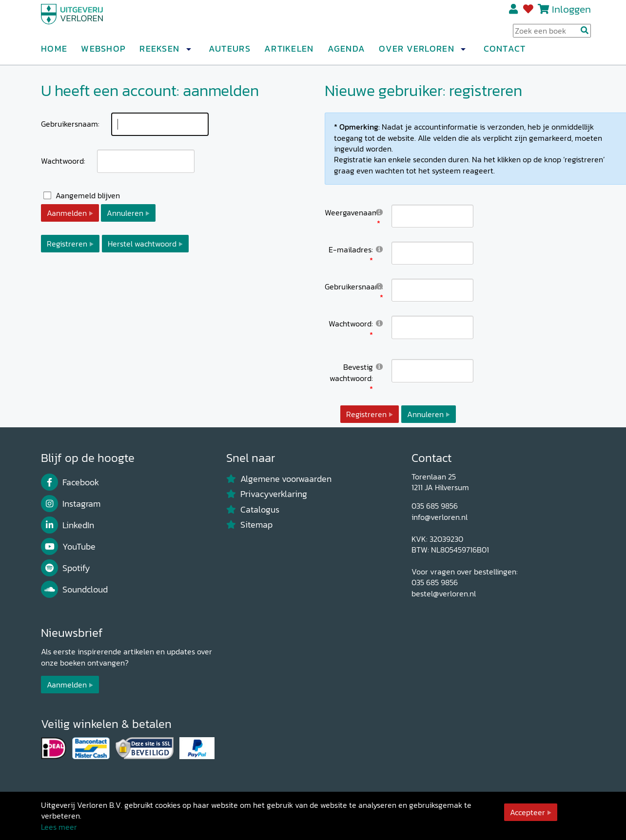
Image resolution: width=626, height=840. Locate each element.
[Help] (379, 212)
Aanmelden (67, 213)
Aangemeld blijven (88, 195)
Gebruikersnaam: (70, 124)
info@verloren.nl (440, 517)
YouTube (68, 547)
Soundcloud (74, 590)
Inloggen (571, 13)
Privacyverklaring (267, 494)
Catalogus (253, 510)
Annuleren (125, 213)
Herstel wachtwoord (142, 244)
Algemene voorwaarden (279, 479)
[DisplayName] (432, 216)
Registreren (514, 13)
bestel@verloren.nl (444, 593)
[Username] (432, 290)
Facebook (70, 482)
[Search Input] (552, 35)
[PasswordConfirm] (432, 371)
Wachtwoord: (63, 161)
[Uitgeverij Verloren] (88, 22)
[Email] (432, 253)
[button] (188, 53)
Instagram (71, 504)
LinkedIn (68, 525)
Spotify (66, 568)
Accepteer (528, 812)
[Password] (432, 327)
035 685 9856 (435, 506)
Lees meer (59, 827)
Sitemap (249, 525)
